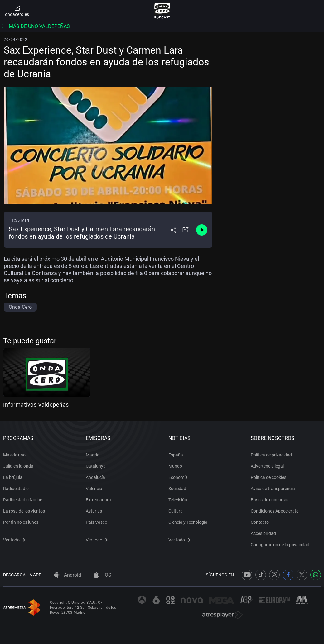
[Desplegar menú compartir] (174, 230)
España (176, 455)
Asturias (94, 511)
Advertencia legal (267, 466)
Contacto (260, 522)
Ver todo (14, 540)
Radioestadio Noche (23, 500)
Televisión (178, 500)
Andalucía (95, 477)
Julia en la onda (18, 466)
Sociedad (177, 489)
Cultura (176, 511)
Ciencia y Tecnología (188, 522)
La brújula (13, 477)
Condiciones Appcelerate (275, 511)
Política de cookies (268, 477)
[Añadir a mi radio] (186, 230)
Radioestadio (16, 489)
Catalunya (96, 466)
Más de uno (14, 455)
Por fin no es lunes (21, 522)
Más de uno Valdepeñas (35, 26)
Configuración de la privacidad (280, 545)
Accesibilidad (263, 533)
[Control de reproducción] (202, 230)
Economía (178, 477)
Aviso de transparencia (273, 489)
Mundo (175, 466)
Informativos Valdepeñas (36, 405)
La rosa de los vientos (24, 511)
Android (68, 575)
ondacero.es (17, 11)
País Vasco (97, 522)
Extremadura (98, 500)
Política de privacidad (271, 455)
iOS (102, 575)
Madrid (93, 455)
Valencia (94, 489)
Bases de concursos (270, 500)
